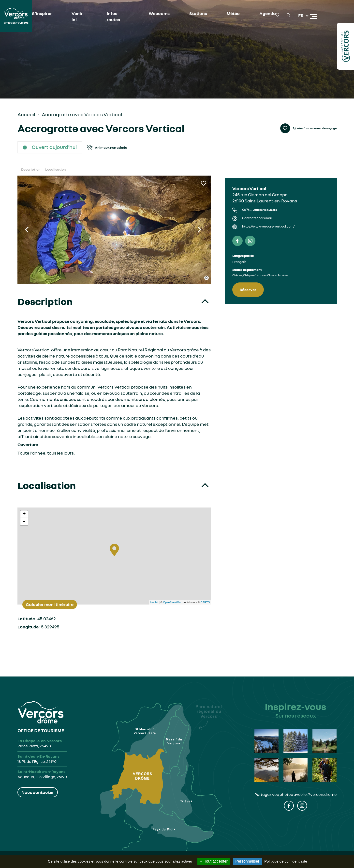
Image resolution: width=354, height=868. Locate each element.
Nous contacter (38, 792)
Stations (198, 13)
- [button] (24, 522)
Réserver (248, 290)
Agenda (268, 13)
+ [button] (24, 514)
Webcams (159, 13)
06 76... (260, 210)
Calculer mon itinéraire (50, 604)
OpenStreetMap (173, 602)
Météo (233, 13)
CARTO (205, 602)
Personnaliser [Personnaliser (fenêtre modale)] (247, 861)
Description (31, 169)
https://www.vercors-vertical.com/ (268, 226)
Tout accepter (214, 861)
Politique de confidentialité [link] (286, 861)
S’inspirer (42, 13)
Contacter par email (257, 218)
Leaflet (154, 602)
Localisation (55, 169)
